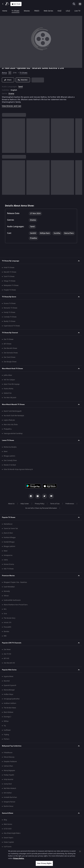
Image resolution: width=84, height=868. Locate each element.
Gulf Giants (8, 847)
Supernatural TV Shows (12, 326)
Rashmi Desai (8, 806)
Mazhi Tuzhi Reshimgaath (13, 411)
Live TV (77, 11)
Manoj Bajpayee (9, 770)
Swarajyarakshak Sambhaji (13, 434)
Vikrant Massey (9, 757)
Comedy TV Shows (10, 317)
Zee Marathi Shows (10, 348)
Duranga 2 (7, 717)
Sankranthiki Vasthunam (12, 600)
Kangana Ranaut (9, 802)
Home (5, 11)
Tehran (6, 596)
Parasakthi (7, 627)
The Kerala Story (9, 618)
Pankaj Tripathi (9, 775)
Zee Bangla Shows (10, 362)
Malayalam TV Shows (11, 285)
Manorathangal (9, 690)
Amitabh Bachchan (10, 797)
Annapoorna (8, 555)
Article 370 (7, 623)
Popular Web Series (9, 670)
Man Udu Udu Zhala (11, 425)
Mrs (5, 609)
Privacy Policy (40, 504)
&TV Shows (8, 344)
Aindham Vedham (10, 703)
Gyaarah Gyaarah (10, 685)
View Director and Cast (11, 106)
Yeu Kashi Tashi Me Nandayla (14, 416)
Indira (6, 560)
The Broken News (10, 708)
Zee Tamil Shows (10, 357)
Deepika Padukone (10, 762)
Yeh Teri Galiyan (9, 380)
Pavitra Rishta (8, 389)
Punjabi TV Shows (10, 290)
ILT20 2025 (8, 829)
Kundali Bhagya (9, 542)
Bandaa (6, 631)
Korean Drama (9, 564)
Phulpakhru (8, 429)
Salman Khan (8, 766)
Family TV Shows (9, 312)
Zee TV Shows (9, 339)
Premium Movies (8, 576)
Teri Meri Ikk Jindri (10, 398)
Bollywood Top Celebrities (12, 746)
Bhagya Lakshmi (9, 456)
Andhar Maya (8, 694)
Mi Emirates (8, 851)
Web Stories (8, 824)
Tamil (20, 87)
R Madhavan (8, 753)
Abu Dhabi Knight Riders (12, 833)
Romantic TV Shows (10, 308)
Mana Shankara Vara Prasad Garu (16, 605)
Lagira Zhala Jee (9, 420)
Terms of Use (55, 504)
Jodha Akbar (8, 375)
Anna (4, 73)
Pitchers (7, 739)
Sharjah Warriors (10, 856)
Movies (27, 11)
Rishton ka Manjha (10, 447)
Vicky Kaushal (8, 779)
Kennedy (7, 591)
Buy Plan (16, 4)
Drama (11, 94)
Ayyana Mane (8, 676)
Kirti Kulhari (8, 793)
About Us (11, 504)
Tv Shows (15, 11)
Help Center (25, 504)
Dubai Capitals (9, 842)
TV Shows (23, 73)
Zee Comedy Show (10, 460)
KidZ (59, 11)
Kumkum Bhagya (10, 537)
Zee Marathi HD (9, 663)
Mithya (6, 721)
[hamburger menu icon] (80, 4)
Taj (5, 726)
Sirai (5, 614)
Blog (5, 820)
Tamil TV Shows (9, 276)
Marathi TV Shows (10, 272)
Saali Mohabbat (9, 587)
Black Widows (8, 712)
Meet (6, 452)
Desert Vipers (8, 838)
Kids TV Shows (9, 569)
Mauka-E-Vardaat (10, 465)
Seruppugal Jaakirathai (12, 699)
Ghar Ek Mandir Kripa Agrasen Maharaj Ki (18, 469)
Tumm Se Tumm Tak (11, 529)
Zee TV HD (7, 654)
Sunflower (7, 730)
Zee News (7, 650)
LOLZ (68, 11)
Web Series (48, 11)
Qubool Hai (8, 393)
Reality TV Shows (10, 321)
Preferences (70, 504)
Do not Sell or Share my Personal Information (41, 508)
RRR (5, 636)
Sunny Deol (8, 784)
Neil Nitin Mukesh (10, 788)
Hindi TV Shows (9, 268)
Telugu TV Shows (10, 281)
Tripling (6, 735)
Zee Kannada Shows (11, 353)
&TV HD (6, 658)
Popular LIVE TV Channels (12, 643)
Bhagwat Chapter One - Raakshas (15, 582)
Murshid (7, 681)
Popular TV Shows (9, 517)
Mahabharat (8, 524)
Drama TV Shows (10, 303)
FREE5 (37, 11)
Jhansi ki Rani (8, 533)
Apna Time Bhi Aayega (12, 384)
